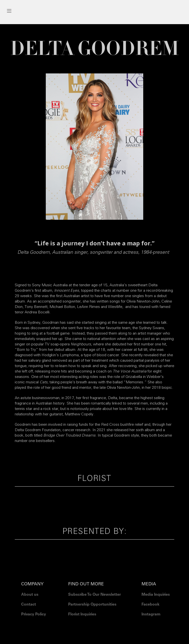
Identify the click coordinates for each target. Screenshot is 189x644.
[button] (94, 11)
